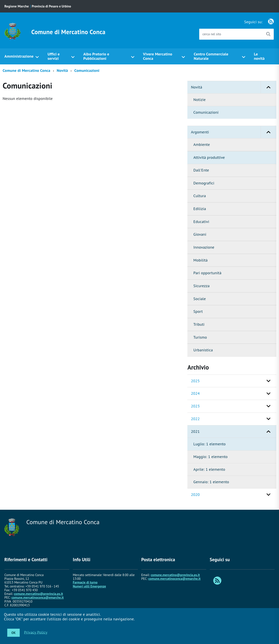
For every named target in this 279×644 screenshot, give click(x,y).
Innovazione (204, 247)
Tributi (199, 324)
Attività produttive (209, 157)
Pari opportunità (207, 273)
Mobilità (200, 260)
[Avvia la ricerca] (268, 34)
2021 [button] (195, 431)
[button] (268, 87)
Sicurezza (201, 286)
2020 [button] (195, 494)
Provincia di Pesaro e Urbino (51, 6)
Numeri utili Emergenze (89, 586)
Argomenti (234, 132)
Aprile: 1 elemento (209, 469)
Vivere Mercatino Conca (158, 56)
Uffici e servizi (54, 56)
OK (13, 633)
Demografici (204, 183)
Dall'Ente (201, 170)
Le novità (259, 56)
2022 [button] (195, 419)
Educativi (201, 222)
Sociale (200, 299)
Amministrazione (19, 56)
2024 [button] (195, 393)
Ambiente (202, 144)
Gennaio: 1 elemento (211, 482)
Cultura (200, 196)
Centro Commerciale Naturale (211, 56)
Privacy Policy (36, 632)
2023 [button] (195, 406)
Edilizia (200, 209)
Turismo (200, 337)
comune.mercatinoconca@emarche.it (37, 597)
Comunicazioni (87, 70)
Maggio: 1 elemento (210, 457)
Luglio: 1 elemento (209, 444)
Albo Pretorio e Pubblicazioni (96, 56)
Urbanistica (203, 350)
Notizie (199, 100)
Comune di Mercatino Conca (68, 32)
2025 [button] (195, 381)
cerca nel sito (212, 34)
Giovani (200, 234)
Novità (62, 70)
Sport (198, 311)
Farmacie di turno (85, 582)
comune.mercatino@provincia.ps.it (38, 594)
